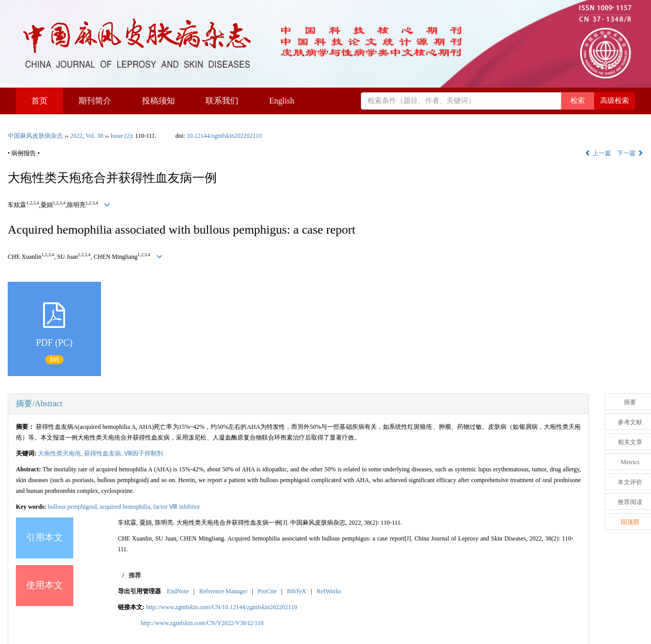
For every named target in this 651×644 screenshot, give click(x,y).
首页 (39, 101)
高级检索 (615, 101)
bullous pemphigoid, (74, 507)
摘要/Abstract (39, 403)
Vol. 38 (94, 136)
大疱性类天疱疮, (61, 453)
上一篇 (598, 153)
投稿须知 (158, 101)
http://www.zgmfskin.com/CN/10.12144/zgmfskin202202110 (222, 607)
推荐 (135, 575)
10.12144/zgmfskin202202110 (224, 136)
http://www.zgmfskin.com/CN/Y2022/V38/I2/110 (202, 623)
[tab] (298, 404)
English (282, 101)
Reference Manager (223, 591)
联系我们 (222, 101)
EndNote (178, 591)
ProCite (267, 591)
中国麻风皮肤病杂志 (35, 136)
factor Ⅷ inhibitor (177, 507)
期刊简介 (95, 101)
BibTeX (297, 591)
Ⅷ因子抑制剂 (144, 453)
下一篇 (630, 153)
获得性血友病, (104, 453)
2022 (76, 136)
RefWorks (329, 591)
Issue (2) (121, 136)
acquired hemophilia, (127, 507)
